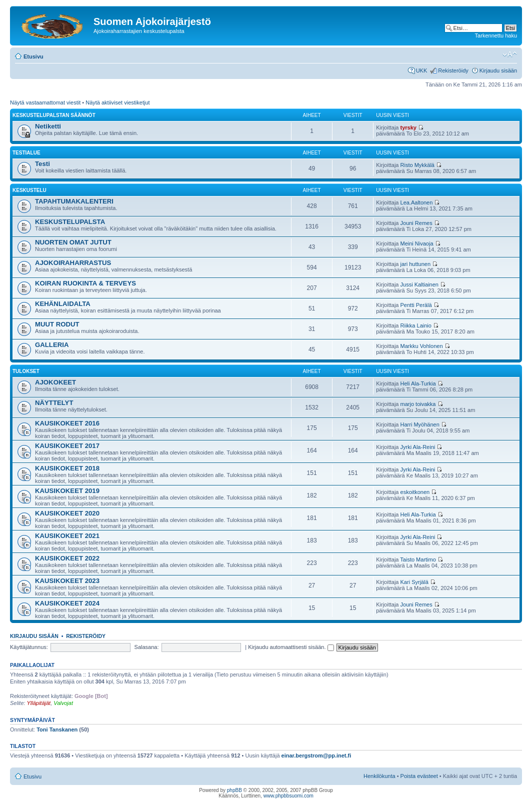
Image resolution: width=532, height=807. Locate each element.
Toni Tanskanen (57, 729)
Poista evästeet (419, 776)
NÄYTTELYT (54, 403)
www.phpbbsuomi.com (288, 796)
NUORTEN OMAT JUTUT (73, 242)
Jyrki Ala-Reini (418, 447)
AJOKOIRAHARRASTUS (73, 263)
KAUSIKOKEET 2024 (67, 603)
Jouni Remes (416, 223)
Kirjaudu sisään (498, 70)
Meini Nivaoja (417, 243)
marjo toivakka (418, 404)
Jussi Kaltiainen (419, 284)
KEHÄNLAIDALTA (63, 304)
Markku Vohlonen (422, 346)
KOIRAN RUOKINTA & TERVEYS (85, 283)
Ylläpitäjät (38, 703)
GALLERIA (52, 345)
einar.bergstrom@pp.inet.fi (316, 755)
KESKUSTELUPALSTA (70, 222)
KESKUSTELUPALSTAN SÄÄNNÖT (54, 115)
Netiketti (48, 126)
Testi (42, 164)
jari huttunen (416, 264)
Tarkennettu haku (496, 35)
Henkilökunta (379, 776)
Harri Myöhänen (420, 424)
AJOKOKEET (55, 382)
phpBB (234, 790)
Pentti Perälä (416, 305)
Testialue (26, 153)
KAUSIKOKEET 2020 (67, 513)
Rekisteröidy (453, 70)
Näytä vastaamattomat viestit (45, 102)
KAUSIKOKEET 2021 (67, 536)
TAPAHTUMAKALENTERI (74, 201)
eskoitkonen (415, 492)
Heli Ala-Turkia (418, 383)
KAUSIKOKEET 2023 (67, 581)
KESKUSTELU (29, 190)
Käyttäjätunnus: (29, 647)
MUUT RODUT (57, 324)
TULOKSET (26, 371)
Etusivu (33, 56)
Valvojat (63, 703)
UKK (422, 70)
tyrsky (408, 127)
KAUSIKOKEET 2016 (67, 423)
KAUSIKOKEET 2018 (67, 468)
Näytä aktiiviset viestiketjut (117, 102)
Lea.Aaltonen (417, 202)
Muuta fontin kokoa (510, 54)
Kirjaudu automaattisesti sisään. (291, 647)
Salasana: (147, 647)
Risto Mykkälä (417, 165)
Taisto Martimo (418, 559)
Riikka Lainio (416, 325)
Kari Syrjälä (414, 582)
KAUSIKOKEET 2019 (67, 491)
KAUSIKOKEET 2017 (67, 446)
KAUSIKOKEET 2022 (67, 558)
